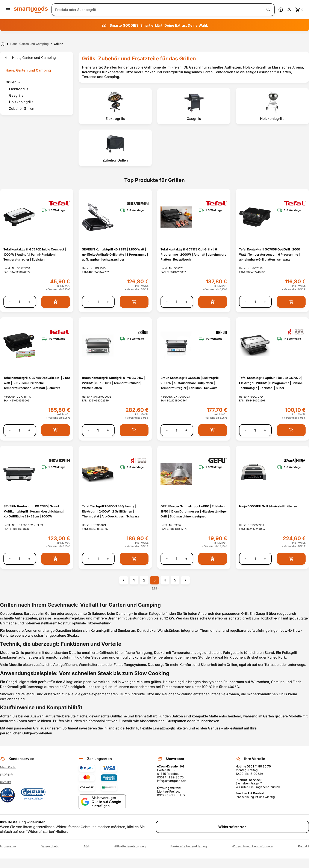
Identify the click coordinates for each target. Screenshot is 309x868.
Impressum (8, 846)
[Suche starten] (268, 10)
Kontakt (5, 782)
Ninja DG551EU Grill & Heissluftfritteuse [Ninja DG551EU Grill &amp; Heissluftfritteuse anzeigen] (268, 506)
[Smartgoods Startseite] (31, 10)
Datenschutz (50, 846)
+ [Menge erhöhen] (29, 302)
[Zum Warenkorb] (300, 10)
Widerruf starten (232, 827)
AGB (86, 846)
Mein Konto (8, 767)
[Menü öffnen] (8, 10)
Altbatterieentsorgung (130, 846)
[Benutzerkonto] (289, 10)
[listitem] (115, 106)
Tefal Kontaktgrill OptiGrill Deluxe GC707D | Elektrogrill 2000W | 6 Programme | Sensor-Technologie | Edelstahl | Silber (271, 383)
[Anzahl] (19, 302)
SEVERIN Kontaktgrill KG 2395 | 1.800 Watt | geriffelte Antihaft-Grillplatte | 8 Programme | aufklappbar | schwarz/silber (115, 254)
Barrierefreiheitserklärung (189, 846)
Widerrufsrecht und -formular (253, 846)
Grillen (11, 82)
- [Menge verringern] (10, 302)
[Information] (281, 10)
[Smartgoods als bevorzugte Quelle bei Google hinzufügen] (102, 802)
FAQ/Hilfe (7, 775)
